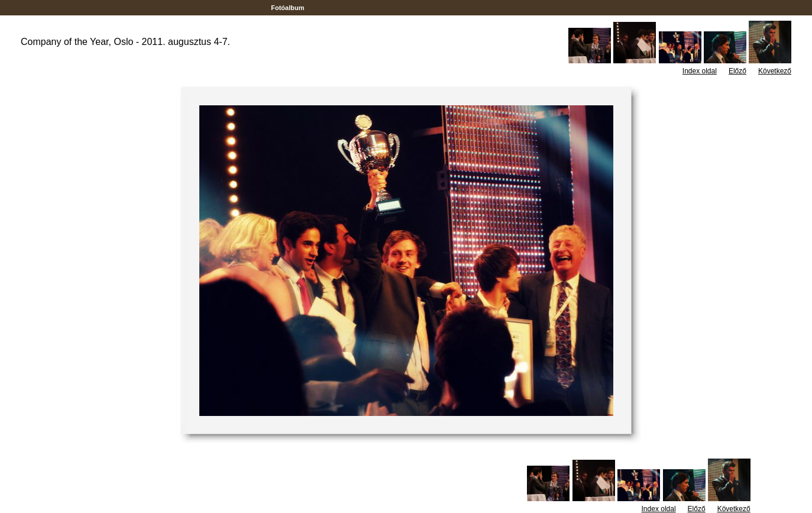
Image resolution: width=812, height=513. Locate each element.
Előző (737, 71)
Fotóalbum (287, 8)
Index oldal (700, 71)
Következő (775, 71)
